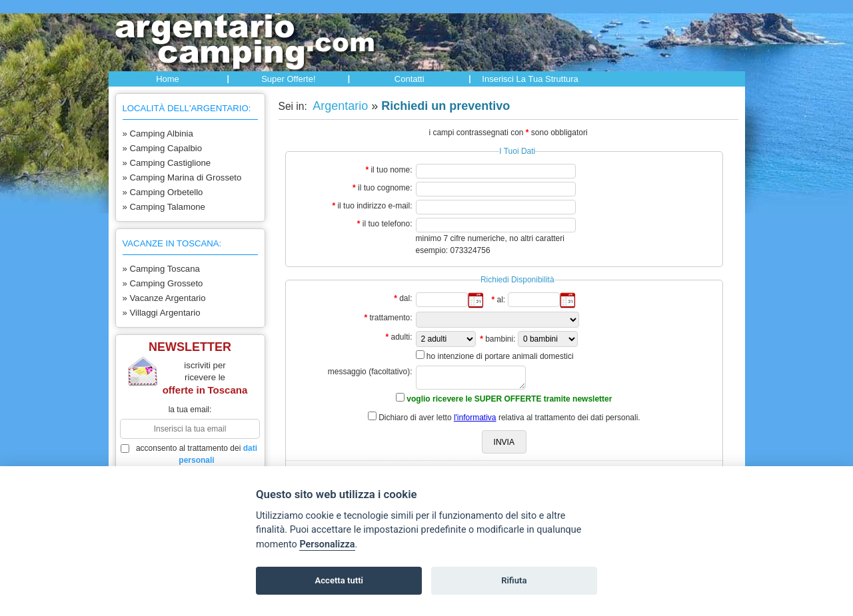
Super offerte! (288, 79)
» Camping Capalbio (163, 148)
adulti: (401, 337)
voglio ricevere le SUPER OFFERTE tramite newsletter (509, 399)
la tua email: (190, 410)
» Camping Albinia (158, 134)
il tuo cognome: (385, 188)
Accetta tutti (339, 580)
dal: (406, 298)
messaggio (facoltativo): (370, 372)
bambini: (500, 339)
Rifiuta (514, 580)
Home (168, 79)
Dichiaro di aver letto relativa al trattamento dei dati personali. (509, 418)
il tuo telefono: (388, 224)
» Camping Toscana (161, 269)
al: (501, 300)
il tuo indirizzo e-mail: (375, 206)
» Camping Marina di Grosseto (182, 177)
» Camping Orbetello (163, 192)
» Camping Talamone (164, 207)
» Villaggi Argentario (162, 313)
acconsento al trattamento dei (189, 454)
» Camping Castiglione (167, 163)
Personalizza (327, 544)
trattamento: (391, 318)
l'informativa (475, 418)
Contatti (410, 79)
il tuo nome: (391, 170)
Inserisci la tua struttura (530, 79)
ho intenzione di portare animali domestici (500, 356)
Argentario (339, 106)
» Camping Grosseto (163, 283)
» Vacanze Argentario (164, 298)
